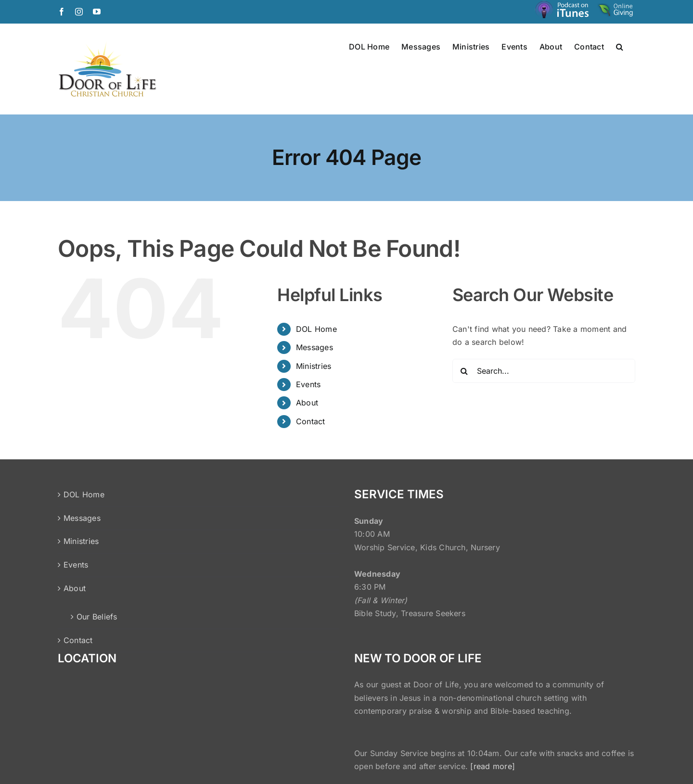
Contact (311, 421)
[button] (620, 46)
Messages (314, 347)
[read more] (493, 766)
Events (308, 384)
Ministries (314, 366)
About (307, 403)
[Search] (464, 371)
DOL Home (316, 329)
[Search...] (544, 371)
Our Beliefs (97, 617)
